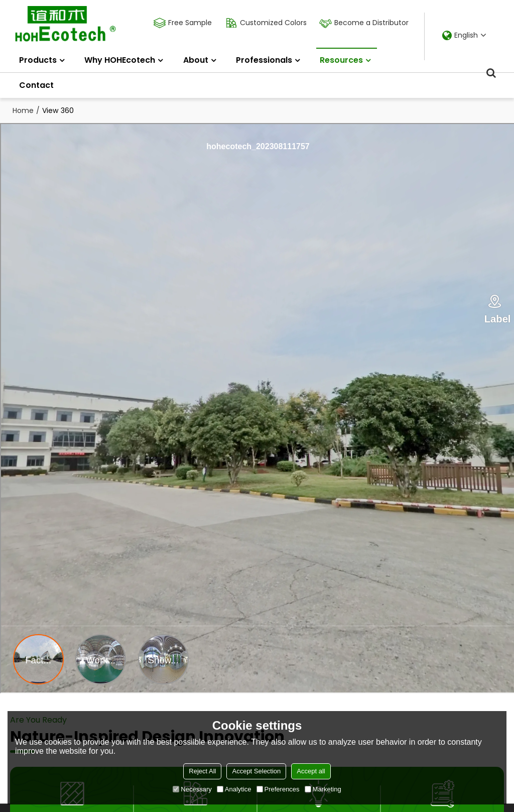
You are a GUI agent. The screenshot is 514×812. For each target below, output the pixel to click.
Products (38, 60)
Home (23, 110)
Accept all (311, 771)
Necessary (192, 789)
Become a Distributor (370, 23)
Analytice (234, 789)
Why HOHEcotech (120, 60)
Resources (347, 57)
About (196, 60)
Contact (36, 85)
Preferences (278, 789)
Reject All (202, 771)
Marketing (323, 789)
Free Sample (189, 23)
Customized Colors (272, 23)
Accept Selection (256, 771)
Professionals (264, 60)
